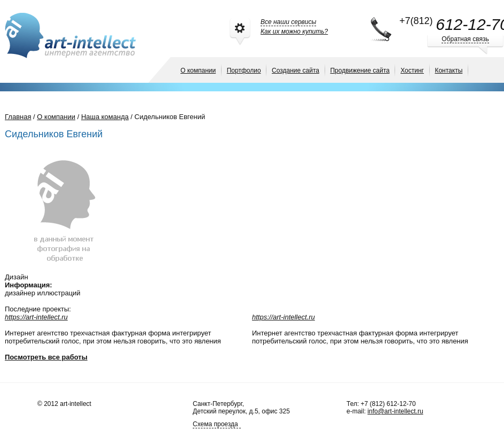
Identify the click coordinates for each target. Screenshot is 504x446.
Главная (18, 117)
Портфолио (244, 71)
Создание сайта (296, 71)
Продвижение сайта (360, 71)
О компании (198, 71)
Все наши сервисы (288, 22)
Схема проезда (215, 424)
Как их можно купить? (294, 32)
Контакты (448, 71)
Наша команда (105, 117)
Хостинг (412, 71)
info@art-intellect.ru (395, 411)
